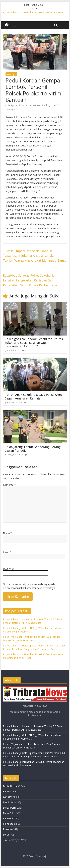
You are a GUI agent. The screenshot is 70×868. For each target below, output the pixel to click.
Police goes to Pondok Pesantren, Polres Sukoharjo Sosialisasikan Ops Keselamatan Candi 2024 (34, 343)
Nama (7, 533)
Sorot (6, 835)
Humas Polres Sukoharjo (40, 105)
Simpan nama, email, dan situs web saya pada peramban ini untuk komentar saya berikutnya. (29, 586)
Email (7, 552)
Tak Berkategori (12, 840)
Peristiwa (8, 818)
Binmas (7, 791)
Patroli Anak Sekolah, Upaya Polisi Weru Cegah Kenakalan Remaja (33, 396)
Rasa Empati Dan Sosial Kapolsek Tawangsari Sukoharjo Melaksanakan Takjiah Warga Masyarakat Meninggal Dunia (35, 256)
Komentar (10, 485)
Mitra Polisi (9, 813)
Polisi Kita (8, 824)
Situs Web (9, 569)
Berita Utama (10, 786)
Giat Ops (11, 74)
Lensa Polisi (9, 808)
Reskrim (7, 829)
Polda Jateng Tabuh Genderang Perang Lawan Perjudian (33, 449)
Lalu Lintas (9, 802)
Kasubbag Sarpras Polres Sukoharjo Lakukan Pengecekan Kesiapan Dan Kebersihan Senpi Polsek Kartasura (30, 280)
